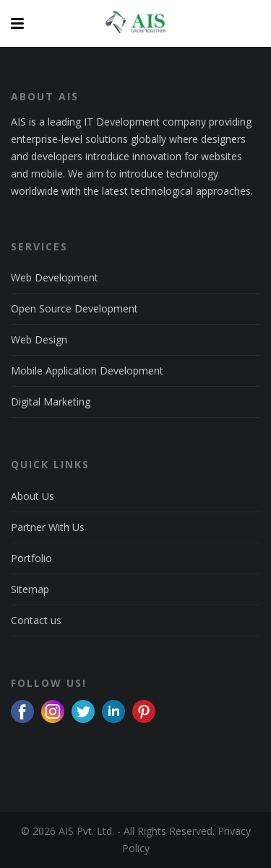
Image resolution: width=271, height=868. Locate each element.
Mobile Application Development (87, 371)
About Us (33, 496)
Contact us (36, 620)
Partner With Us (48, 527)
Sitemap (30, 589)
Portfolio (31, 558)
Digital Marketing (51, 402)
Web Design (39, 339)
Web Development (55, 277)
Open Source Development (74, 308)
